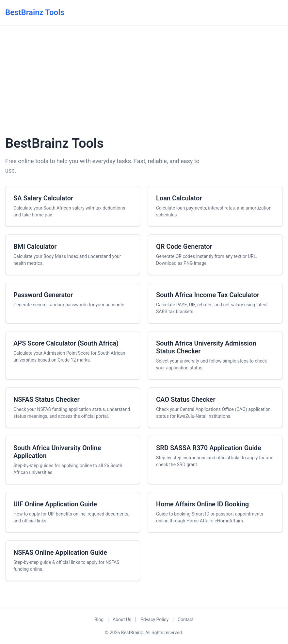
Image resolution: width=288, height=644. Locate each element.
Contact (186, 619)
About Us (122, 619)
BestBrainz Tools (35, 12)
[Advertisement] (144, 79)
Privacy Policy (154, 619)
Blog (99, 619)
